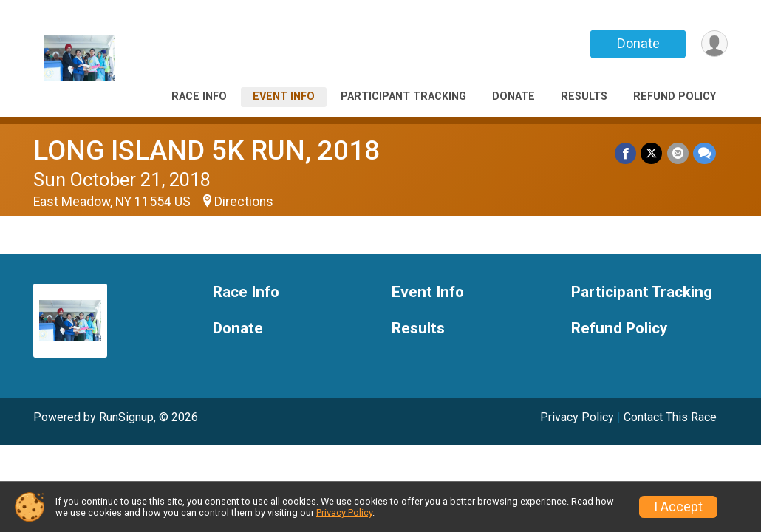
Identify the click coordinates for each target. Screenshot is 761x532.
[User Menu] (714, 44)
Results (584, 96)
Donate (638, 43)
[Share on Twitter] (652, 153)
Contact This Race (670, 417)
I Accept (678, 507)
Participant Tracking (403, 96)
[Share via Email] (678, 153)
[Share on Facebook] (626, 153)
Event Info (284, 96)
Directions (244, 202)
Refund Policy (675, 96)
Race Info (199, 96)
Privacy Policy (577, 417)
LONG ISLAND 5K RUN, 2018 (207, 150)
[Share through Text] (704, 153)
